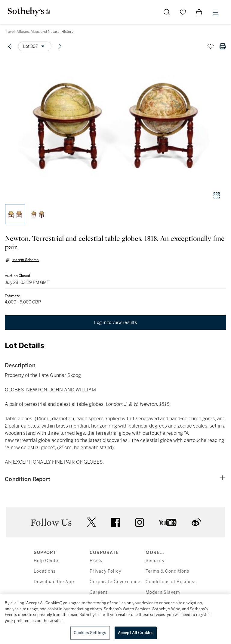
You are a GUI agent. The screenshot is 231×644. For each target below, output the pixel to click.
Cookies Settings (90, 633)
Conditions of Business (171, 582)
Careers (99, 592)
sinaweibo (196, 522)
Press (96, 561)
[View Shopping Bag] (199, 12)
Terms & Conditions (167, 571)
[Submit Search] (167, 12)
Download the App (54, 582)
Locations (45, 571)
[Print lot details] (223, 46)
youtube (168, 522)
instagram (140, 522)
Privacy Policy (105, 571)
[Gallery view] (217, 195)
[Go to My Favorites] (183, 12)
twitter (91, 522)
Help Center (47, 561)
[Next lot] (60, 46)
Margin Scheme (26, 260)
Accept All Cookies (136, 633)
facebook (115, 522)
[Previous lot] (10, 46)
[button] (115, 121)
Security (155, 561)
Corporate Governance (115, 582)
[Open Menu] (215, 12)
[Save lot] (211, 46)
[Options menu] (35, 46)
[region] (115, 619)
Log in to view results (115, 322)
